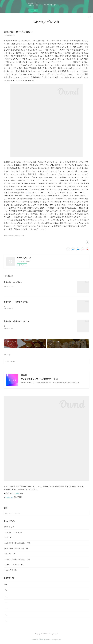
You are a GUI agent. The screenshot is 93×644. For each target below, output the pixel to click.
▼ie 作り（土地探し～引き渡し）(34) (14, 235)
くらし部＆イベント (13, 532)
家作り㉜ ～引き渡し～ (13, 282)
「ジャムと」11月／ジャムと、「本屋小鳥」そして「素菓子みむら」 (27, 621)
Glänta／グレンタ (47, 22)
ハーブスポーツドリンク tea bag (15, 584)
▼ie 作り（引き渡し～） (14, 565)
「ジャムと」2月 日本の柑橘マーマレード (18, 603)
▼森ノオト (10, 554)
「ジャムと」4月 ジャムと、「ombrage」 (18, 590)
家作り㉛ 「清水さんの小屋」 (16, 302)
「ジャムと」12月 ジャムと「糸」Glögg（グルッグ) (22, 615)
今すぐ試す (33, 10)
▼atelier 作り (10, 570)
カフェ (8, 538)
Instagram (9, 497)
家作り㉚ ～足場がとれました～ (16, 322)
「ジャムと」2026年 (11, 609)
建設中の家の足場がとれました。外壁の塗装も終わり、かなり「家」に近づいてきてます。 (34, 326)
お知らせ (9, 527)
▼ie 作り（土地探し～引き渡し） (17, 559)
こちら (27, 193)
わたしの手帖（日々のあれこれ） (17, 543)
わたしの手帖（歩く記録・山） (16, 549)
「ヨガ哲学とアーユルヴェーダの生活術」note (19, 596)
